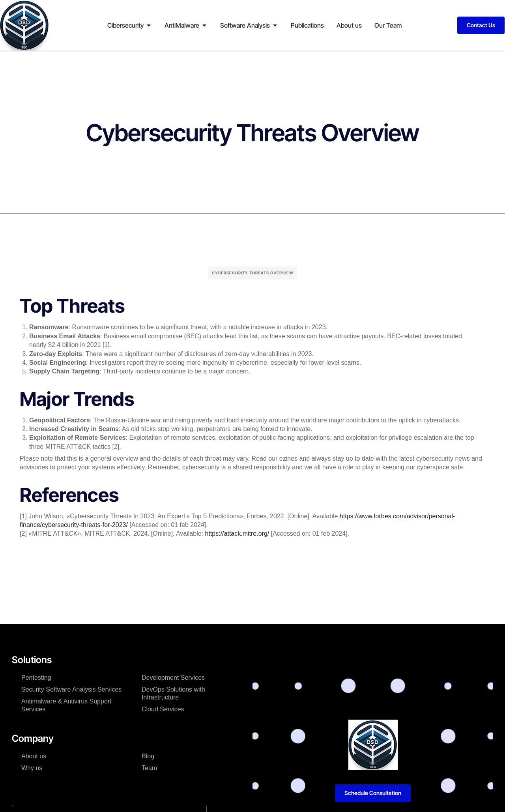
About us (34, 756)
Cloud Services (163, 709)
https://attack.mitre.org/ (237, 534)
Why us (32, 768)
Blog (148, 756)
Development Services (173, 678)
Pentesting (36, 678)
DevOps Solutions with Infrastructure (173, 693)
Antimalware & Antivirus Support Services (66, 705)
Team (149, 768)
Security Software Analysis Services (71, 689)
